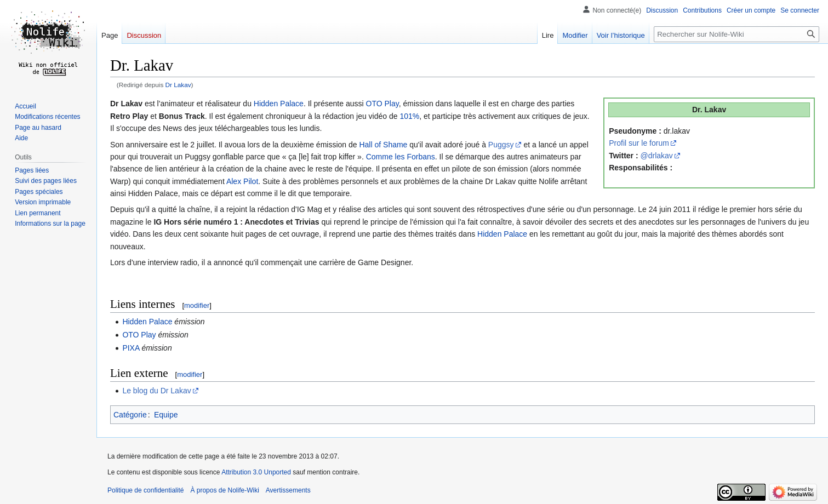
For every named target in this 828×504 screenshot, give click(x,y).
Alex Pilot (242, 181)
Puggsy (501, 145)
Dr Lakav (178, 85)
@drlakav (657, 156)
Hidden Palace (279, 104)
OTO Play (382, 104)
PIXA (131, 348)
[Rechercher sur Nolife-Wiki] (736, 34)
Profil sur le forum (639, 143)
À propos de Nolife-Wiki (224, 490)
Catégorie (130, 415)
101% (409, 116)
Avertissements (288, 490)
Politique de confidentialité (145, 490)
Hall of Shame (383, 145)
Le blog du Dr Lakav (156, 391)
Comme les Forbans (401, 157)
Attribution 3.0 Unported (256, 472)
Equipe (166, 415)
